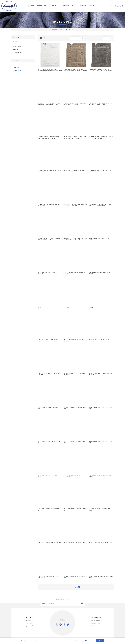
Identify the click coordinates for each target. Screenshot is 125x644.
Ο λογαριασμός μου (95, 620)
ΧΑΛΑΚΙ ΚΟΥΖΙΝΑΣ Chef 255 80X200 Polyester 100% (49, 510)
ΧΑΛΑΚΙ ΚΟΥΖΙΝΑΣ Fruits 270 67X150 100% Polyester (99, 307)
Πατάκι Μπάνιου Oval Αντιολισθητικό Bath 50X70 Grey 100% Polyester (50, 205)
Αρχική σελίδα (55, 30)
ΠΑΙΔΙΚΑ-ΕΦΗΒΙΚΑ (17, 52)
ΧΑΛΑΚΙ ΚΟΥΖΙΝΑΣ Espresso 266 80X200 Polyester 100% (47, 476)
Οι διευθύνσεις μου (95, 623)
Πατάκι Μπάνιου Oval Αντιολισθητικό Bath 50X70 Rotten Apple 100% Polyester (101, 138)
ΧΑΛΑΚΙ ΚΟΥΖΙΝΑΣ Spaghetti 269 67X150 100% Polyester (100, 273)
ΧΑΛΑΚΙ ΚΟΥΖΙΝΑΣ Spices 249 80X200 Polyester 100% (101, 543)
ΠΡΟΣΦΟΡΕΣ (16, 55)
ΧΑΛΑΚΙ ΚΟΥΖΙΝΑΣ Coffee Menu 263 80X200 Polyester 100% (48, 577)
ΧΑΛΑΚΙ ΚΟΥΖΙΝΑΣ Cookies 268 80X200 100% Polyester (74, 307)
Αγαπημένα (95, 629)
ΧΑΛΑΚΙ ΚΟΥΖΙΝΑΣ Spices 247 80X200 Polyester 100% (49, 442)
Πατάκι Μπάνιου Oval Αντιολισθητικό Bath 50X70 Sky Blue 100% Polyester (101, 171)
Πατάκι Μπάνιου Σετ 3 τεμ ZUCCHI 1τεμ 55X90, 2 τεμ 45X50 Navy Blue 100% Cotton (75, 239)
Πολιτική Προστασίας (30, 620)
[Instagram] (61, 625)
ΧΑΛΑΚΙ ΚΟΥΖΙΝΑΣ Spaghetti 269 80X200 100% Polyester (74, 273)
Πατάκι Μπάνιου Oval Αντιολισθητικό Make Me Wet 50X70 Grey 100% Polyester (101, 104)
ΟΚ (100, 641)
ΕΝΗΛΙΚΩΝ (16, 49)
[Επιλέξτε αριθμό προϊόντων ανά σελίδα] (107, 38)
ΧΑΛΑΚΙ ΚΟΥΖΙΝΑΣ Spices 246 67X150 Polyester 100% (101, 408)
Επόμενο (79, 587)
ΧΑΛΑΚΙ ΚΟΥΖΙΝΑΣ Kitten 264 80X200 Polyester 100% (75, 510)
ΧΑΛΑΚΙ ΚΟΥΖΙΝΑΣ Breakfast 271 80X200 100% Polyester (49, 374)
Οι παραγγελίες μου (95, 626)
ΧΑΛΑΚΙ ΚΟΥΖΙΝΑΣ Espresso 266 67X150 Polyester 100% (73, 476)
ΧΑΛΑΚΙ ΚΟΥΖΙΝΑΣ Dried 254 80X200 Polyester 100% (100, 476)
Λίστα (44, 38)
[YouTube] (64, 625)
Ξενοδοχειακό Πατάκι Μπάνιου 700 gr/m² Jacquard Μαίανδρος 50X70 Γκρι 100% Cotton (101, 70)
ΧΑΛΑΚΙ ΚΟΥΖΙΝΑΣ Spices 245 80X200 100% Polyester (99, 239)
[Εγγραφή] (60, 603)
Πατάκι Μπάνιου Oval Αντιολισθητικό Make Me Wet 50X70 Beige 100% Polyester (75, 104)
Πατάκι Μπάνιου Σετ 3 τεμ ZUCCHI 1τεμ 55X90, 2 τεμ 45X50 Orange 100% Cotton (49, 239)
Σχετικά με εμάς (30, 626)
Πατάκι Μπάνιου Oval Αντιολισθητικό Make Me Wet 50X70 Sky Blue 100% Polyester (49, 138)
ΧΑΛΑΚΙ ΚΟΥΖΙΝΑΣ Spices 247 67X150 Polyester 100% (75, 408)
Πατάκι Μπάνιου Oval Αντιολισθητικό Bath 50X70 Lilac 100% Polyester (76, 171)
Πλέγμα (41, 38)
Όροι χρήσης (30, 623)
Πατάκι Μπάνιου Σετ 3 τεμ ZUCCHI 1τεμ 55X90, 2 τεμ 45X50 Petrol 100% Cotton (101, 205)
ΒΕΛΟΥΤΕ (15, 41)
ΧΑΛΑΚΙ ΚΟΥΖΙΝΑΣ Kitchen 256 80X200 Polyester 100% (101, 577)
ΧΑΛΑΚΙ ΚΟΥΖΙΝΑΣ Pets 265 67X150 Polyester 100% (74, 577)
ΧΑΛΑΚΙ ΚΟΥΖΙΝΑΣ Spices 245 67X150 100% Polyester (48, 273)
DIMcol (15, 65)
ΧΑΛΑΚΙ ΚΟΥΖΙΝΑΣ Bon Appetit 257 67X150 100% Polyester (101, 374)
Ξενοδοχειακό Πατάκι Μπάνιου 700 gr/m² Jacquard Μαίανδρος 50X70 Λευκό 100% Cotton (50, 70)
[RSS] (68, 625)
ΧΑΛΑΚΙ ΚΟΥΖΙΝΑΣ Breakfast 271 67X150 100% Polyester (75, 374)
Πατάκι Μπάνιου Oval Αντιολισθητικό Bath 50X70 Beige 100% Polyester (50, 171)
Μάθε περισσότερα (89, 641)
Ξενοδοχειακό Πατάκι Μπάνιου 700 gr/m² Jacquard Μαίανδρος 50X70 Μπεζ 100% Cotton (75, 70)
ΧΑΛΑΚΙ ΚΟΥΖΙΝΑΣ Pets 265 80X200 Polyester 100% (100, 510)
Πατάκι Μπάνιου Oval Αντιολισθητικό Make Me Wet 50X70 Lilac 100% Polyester (75, 138)
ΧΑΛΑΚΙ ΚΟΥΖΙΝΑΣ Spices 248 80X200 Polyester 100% (75, 543)
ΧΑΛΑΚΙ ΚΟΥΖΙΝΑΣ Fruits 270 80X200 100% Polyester (48, 307)
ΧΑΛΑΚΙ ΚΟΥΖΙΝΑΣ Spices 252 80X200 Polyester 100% (49, 543)
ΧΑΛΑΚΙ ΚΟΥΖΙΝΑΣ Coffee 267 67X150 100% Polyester (99, 340)
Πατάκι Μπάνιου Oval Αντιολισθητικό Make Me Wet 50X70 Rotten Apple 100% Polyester (49, 104)
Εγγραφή (82, 603)
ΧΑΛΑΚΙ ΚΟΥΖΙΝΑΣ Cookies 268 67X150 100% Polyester (74, 340)
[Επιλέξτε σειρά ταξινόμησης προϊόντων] (77, 38)
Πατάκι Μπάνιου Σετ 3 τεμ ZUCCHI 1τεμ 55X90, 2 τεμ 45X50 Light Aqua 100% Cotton (75, 205)
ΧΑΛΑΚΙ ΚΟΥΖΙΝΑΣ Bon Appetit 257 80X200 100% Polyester (49, 408)
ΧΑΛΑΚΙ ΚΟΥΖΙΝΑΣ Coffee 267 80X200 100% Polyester (48, 340)
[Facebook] (57, 625)
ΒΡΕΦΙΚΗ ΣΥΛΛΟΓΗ (18, 47)
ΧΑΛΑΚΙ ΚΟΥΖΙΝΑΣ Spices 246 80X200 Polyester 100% (75, 442)
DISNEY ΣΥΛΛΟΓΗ (17, 44)
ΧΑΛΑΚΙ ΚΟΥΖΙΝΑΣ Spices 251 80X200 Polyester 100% (101, 442)
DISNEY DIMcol (17, 67)
